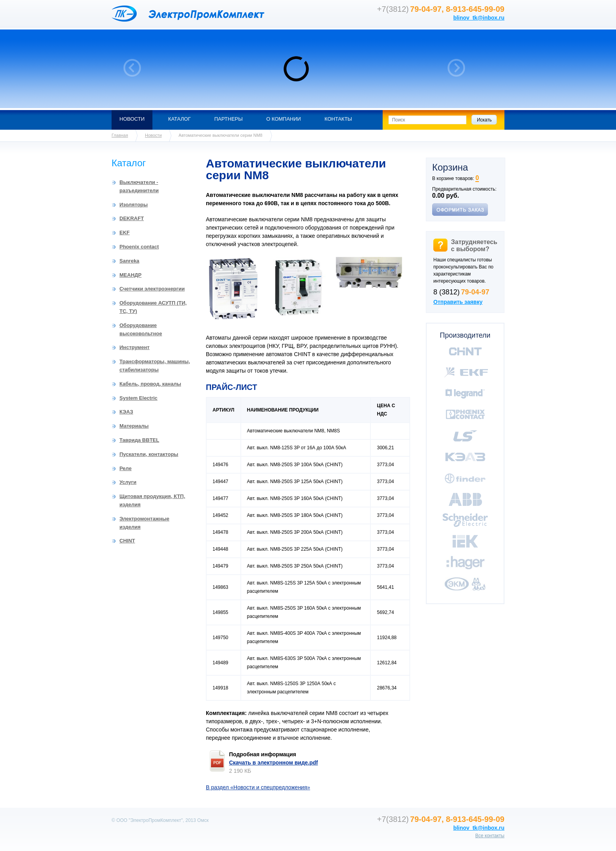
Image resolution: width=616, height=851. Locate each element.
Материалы (134, 426)
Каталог (179, 119)
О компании (284, 119)
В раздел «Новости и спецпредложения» (258, 787)
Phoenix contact (139, 247)
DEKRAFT (132, 218)
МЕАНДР (130, 275)
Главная (120, 135)
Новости (132, 119)
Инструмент (135, 347)
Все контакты (490, 836)
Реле (126, 468)
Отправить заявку (458, 302)
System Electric (138, 398)
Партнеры (228, 119)
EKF (125, 233)
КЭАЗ (126, 412)
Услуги (128, 482)
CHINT (127, 541)
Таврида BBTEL (139, 440)
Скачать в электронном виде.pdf (273, 763)
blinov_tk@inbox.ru (479, 18)
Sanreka (129, 261)
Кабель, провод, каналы (150, 384)
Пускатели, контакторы (149, 454)
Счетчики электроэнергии (152, 289)
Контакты (338, 119)
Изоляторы (134, 205)
